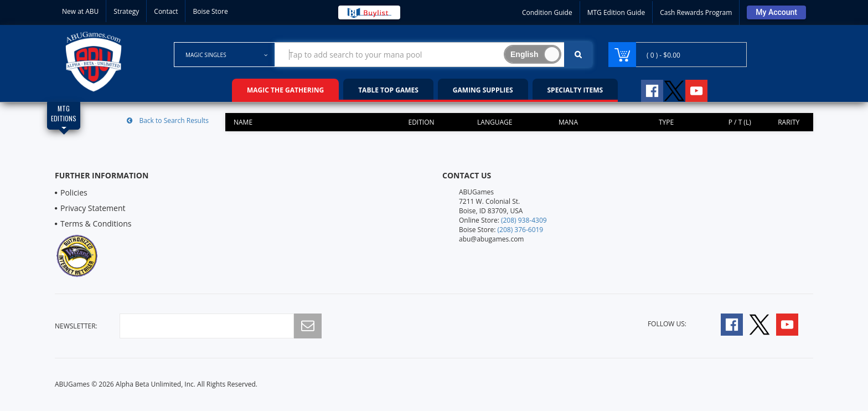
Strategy (126, 11)
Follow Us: (667, 324)
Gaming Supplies (483, 90)
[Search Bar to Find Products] (433, 55)
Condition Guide (547, 12)
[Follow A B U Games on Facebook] (645, 89)
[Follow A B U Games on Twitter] (674, 89)
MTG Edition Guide (616, 12)
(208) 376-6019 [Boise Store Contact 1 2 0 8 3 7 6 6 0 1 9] (521, 230)
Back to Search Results (168, 120)
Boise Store (210, 11)
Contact (166, 11)
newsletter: (76, 326)
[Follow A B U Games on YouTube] (704, 89)
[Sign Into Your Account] (776, 12)
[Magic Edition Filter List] (64, 116)
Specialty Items (575, 90)
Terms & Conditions (96, 224)
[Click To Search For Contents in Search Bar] (578, 55)
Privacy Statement (93, 208)
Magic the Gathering (285, 90)
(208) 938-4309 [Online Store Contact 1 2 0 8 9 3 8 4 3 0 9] (524, 220)
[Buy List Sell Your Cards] (369, 12)
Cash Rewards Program (696, 12)
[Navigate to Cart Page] (678, 55)
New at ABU (80, 11)
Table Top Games (388, 90)
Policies (74, 192)
